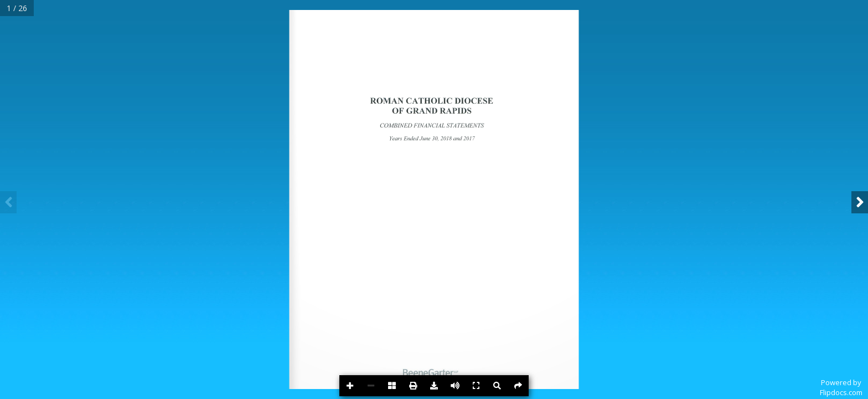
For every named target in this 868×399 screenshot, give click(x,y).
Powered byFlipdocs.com (841, 387)
